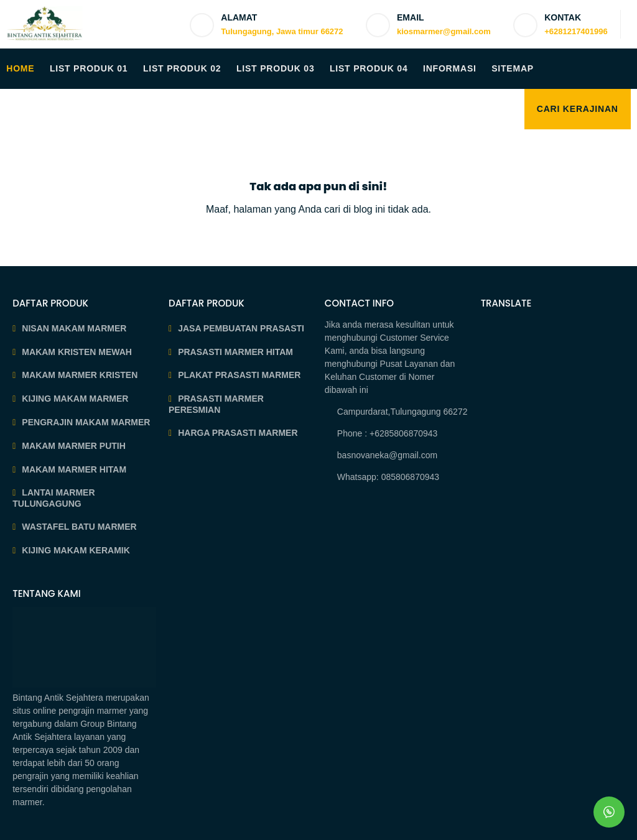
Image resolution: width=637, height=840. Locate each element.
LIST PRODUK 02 (182, 68)
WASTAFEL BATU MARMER (79, 527)
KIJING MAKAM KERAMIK (76, 550)
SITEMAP (513, 68)
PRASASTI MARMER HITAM (235, 352)
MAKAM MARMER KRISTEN (80, 375)
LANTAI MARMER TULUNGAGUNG (53, 498)
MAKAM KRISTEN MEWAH (77, 352)
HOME (20, 68)
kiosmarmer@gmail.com (444, 31)
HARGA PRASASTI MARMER (238, 433)
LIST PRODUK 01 (89, 68)
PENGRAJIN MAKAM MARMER (86, 422)
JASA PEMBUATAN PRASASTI (241, 328)
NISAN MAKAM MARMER (74, 328)
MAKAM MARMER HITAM (74, 469)
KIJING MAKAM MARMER (75, 399)
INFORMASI (450, 68)
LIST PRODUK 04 (369, 68)
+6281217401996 (576, 31)
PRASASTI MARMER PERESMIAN (216, 404)
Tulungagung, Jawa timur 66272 (282, 31)
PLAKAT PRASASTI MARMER (239, 375)
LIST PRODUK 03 (276, 68)
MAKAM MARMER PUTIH (73, 446)
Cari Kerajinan (578, 109)
